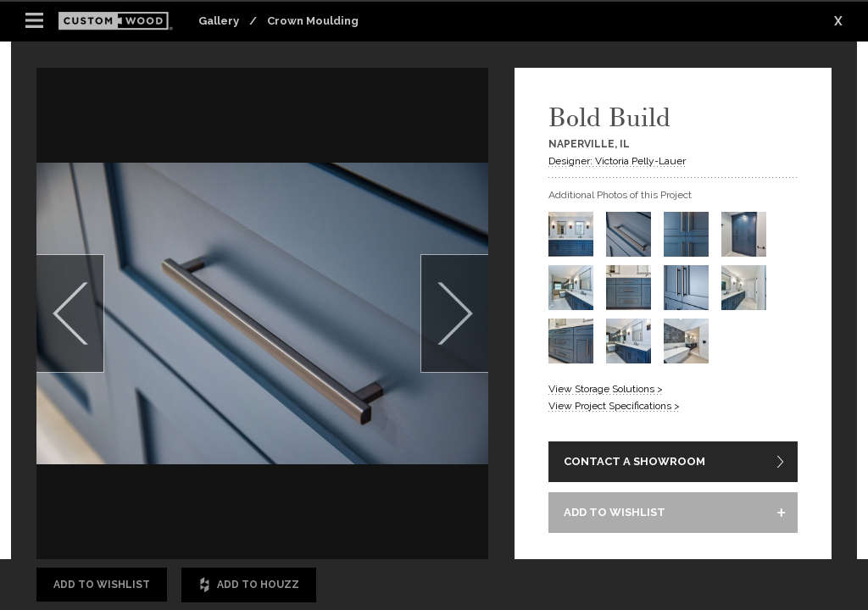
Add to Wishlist (102, 585)
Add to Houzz (249, 585)
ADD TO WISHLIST (615, 512)
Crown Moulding (313, 21)
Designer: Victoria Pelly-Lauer (617, 161)
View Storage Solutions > (606, 389)
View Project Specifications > (614, 406)
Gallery (219, 21)
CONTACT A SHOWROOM (634, 461)
